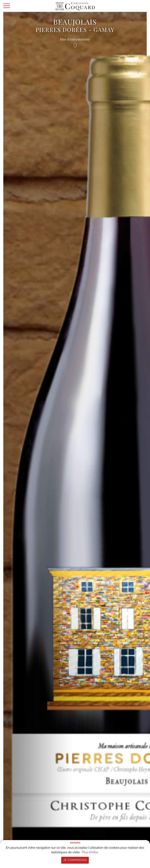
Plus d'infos (90, 852)
